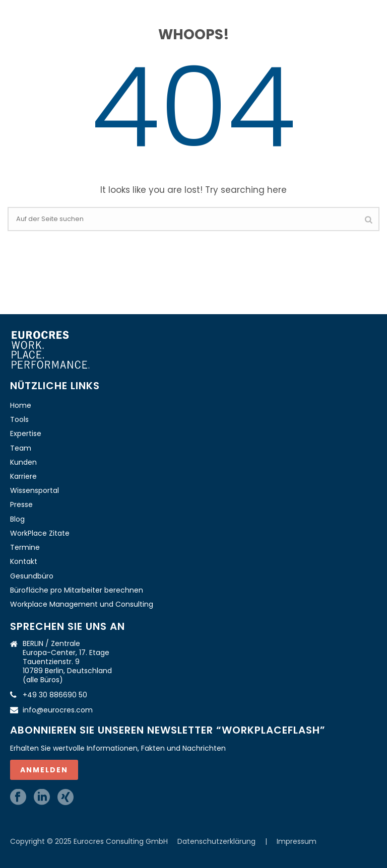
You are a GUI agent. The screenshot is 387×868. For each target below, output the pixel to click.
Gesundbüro (32, 576)
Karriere (23, 476)
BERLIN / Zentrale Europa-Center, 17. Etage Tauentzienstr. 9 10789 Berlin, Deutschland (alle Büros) (67, 662)
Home (21, 405)
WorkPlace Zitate (40, 533)
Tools (19, 419)
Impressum (297, 841)
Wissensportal (35, 490)
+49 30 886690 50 (55, 695)
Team (21, 448)
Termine (25, 547)
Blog (17, 519)
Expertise (26, 433)
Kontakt (24, 561)
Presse (21, 504)
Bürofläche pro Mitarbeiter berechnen (77, 590)
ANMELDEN (44, 770)
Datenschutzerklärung (217, 841)
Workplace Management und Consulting (82, 604)
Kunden (23, 462)
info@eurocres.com (58, 710)
